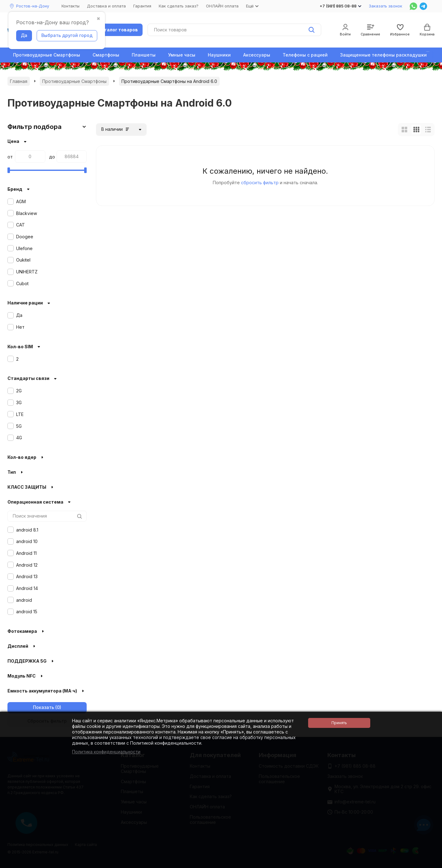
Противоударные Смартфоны (47, 55)
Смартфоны (106, 55)
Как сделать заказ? (179, 6)
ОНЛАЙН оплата (222, 6)
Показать (43, 707)
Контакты (71, 6)
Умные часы (182, 55)
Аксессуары (257, 55)
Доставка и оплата (106, 6)
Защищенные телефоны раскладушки (383, 55)
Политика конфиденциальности (106, 752)
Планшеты (144, 55)
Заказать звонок (385, 6)
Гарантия (142, 6)
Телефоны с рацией (305, 55)
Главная (19, 81)
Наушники (219, 55)
